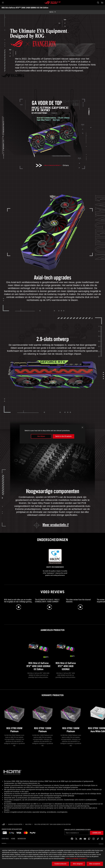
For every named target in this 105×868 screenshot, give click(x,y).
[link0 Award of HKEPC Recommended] (55, 563)
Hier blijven (41, 436)
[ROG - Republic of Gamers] (52, 3)
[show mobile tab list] (52, 12)
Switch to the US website (63, 436)
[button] (3, 3)
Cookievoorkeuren (60, 864)
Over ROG (5, 839)
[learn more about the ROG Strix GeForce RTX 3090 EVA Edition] (53, 525)
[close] (82, 427)
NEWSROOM (22, 839)
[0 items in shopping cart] (102, 3)
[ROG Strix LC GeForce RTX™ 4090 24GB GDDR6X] (66, 654)
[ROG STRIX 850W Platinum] (14, 717)
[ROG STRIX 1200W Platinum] (43, 717)
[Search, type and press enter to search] (98, 3)
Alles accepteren (95, 864)
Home (13, 839)
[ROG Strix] (28, 824)
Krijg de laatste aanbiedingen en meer (78, 830)
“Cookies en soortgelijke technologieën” (76, 858)
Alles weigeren (78, 864)
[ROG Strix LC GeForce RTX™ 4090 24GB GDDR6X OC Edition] (38, 654)
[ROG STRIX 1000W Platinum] (71, 717)
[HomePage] (3, 825)
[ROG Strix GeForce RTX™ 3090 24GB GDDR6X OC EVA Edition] (53, 824)
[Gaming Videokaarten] (15, 824)
